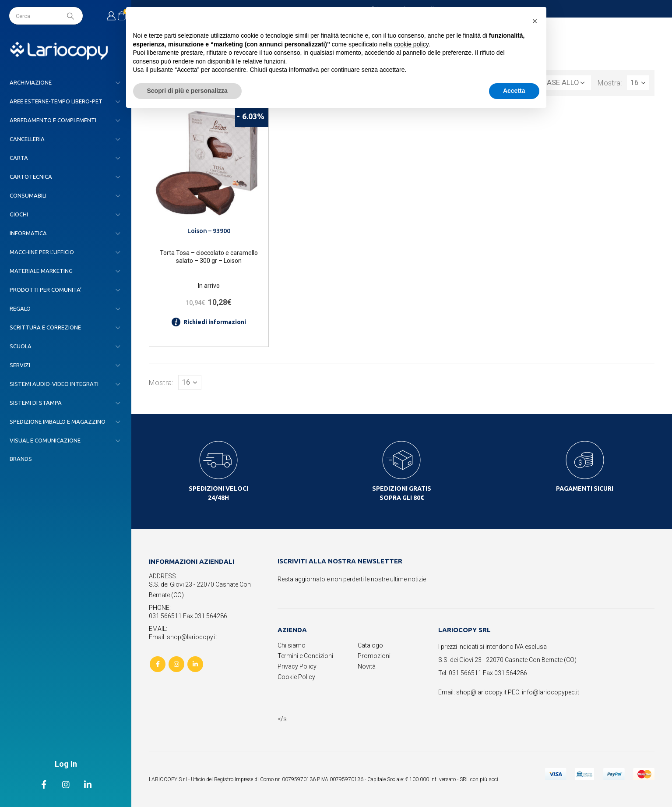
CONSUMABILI (28, 195)
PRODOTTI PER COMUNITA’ (46, 290)
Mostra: (610, 83)
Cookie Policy (296, 677)
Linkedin (195, 664)
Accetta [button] (514, 91)
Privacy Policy (297, 666)
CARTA (19, 158)
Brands (21, 459)
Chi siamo (292, 645)
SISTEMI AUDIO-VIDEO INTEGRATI (54, 384)
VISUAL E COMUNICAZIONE (45, 440)
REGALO (20, 308)
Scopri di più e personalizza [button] (187, 91)
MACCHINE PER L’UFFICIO (42, 252)
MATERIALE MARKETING (41, 271)
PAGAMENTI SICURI (585, 488)
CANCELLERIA (27, 139)
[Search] (71, 16)
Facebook (158, 664)
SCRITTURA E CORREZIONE (45, 327)
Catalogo (370, 645)
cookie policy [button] (411, 44)
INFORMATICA (28, 233)
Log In (66, 764)
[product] (209, 165)
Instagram (176, 664)
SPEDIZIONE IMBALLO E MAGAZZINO (58, 421)
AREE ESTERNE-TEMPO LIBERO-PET (56, 101)
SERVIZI (20, 365)
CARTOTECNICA (31, 177)
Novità (367, 666)
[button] (535, 21)
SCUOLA (21, 346)
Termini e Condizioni (305, 656)
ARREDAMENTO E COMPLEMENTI (53, 120)
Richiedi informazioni (209, 322)
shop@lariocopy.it (481, 692)
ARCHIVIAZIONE (31, 82)
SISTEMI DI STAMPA (36, 403)
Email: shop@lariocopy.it (183, 637)
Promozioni (374, 656)
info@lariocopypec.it (551, 692)
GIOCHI (19, 214)
